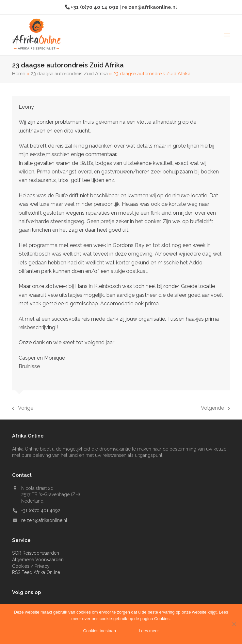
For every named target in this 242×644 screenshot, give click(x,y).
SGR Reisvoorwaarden (36, 553)
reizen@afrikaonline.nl (150, 7)
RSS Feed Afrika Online (36, 572)
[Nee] (234, 624)
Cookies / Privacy (31, 566)
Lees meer (149, 631)
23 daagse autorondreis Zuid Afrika (69, 73)
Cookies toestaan (100, 631)
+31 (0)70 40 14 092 (95, 7)
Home (19, 73)
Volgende (215, 409)
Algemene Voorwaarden (38, 560)
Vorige (23, 409)
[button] (227, 35)
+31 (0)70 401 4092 (41, 510)
